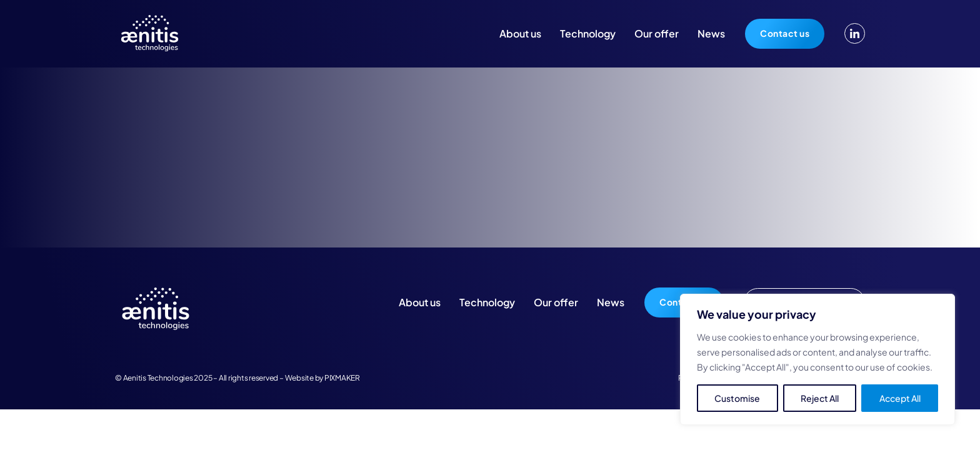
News (711, 33)
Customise (737, 398)
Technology (588, 33)
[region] (817, 359)
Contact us (785, 33)
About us (520, 33)
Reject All (820, 398)
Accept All (900, 398)
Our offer (657, 33)
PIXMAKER (342, 378)
